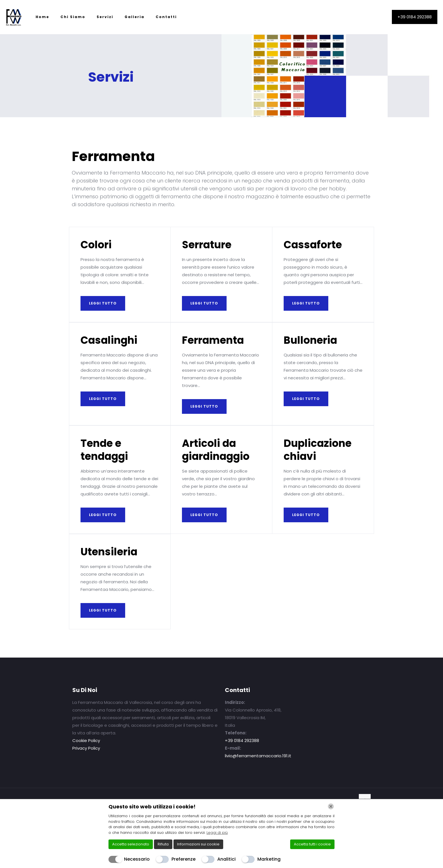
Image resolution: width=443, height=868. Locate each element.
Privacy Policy (86, 748)
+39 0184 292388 (415, 17)
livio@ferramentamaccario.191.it (258, 756)
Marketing (269, 859)
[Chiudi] (331, 806)
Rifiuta (163, 844)
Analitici (226, 859)
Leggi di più (217, 833)
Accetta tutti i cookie (312, 844)
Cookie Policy (86, 740)
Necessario (137, 859)
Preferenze (184, 859)
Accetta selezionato (131, 844)
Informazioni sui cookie (198, 844)
